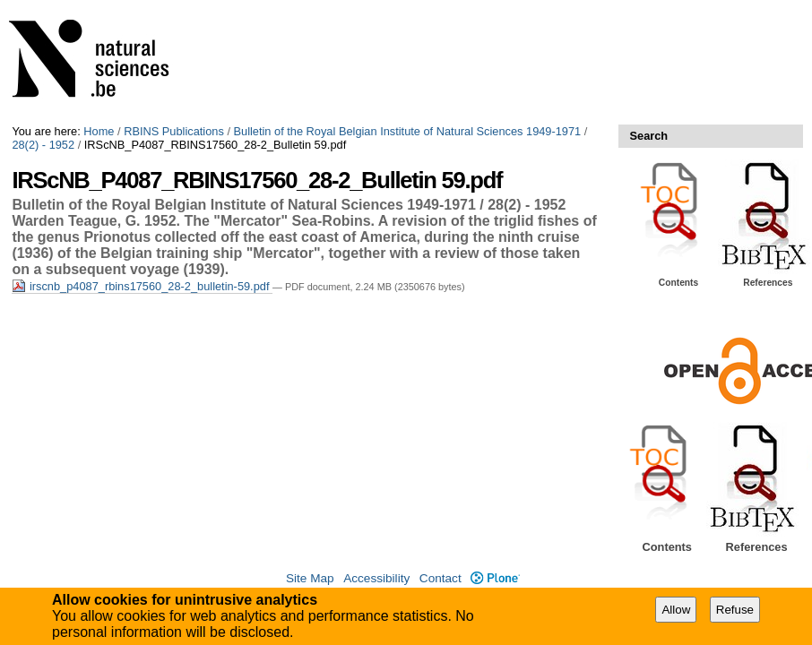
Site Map (310, 578)
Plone (495, 578)
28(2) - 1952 (43, 145)
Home (99, 131)
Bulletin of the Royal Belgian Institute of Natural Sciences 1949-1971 (408, 131)
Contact (441, 578)
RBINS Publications (174, 131)
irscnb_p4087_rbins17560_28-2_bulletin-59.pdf (142, 286)
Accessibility (376, 578)
